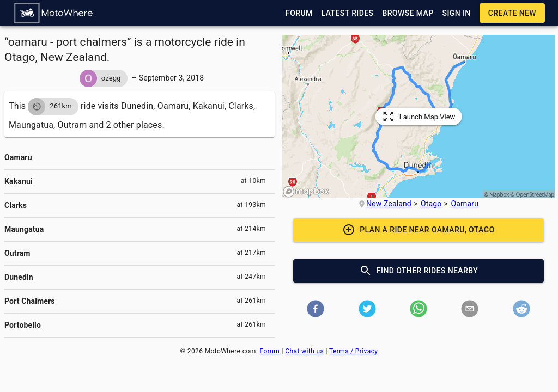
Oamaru (465, 204)
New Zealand (389, 204)
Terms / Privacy (353, 351)
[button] (54, 13)
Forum (270, 351)
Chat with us (304, 351)
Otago (431, 204)
